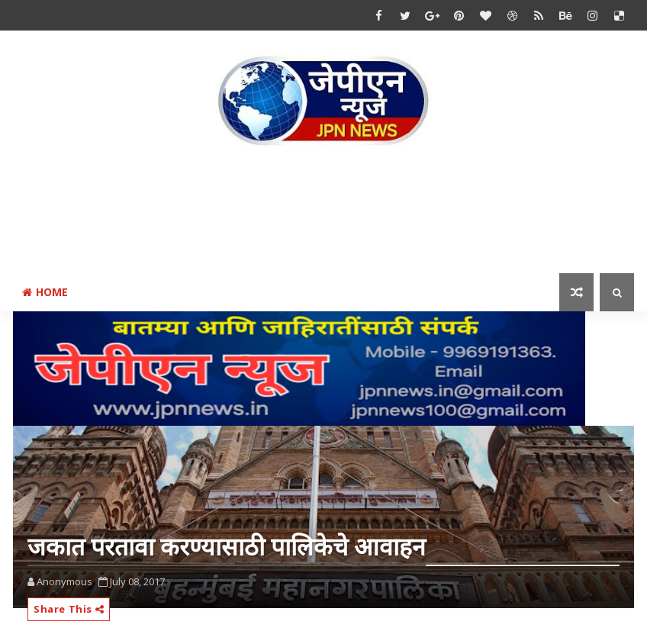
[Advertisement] (323, 213)
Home (45, 292)
